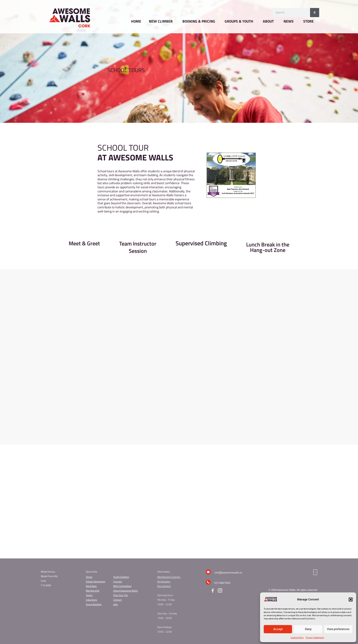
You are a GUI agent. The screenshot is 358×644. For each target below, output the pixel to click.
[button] (351, 599)
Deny (308, 629)
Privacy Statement (315, 637)
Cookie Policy (297, 637)
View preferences (338, 629)
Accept (278, 629)
